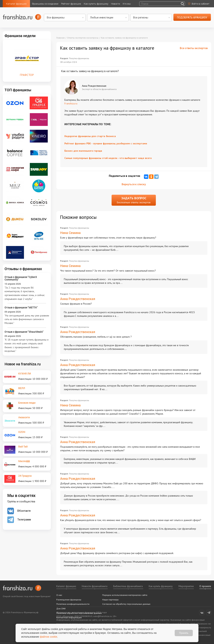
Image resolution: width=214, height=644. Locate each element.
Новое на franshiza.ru (23, 364)
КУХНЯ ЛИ (25, 373)
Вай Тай (23, 446)
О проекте (205, 586)
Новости (116, 4)
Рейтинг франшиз (71, 4)
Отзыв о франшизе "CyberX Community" (21, 278)
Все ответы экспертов (194, 48)
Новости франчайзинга (95, 586)
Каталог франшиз (16, 4)
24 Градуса (25, 476)
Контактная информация (69, 617)
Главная (60, 38)
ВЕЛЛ (22, 388)
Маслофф (24, 461)
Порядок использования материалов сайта (125, 595)
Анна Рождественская (78, 299)
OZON (22, 432)
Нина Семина (70, 233)
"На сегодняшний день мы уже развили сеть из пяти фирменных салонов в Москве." (27, 319)
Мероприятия (186, 586)
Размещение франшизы (69, 600)
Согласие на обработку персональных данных (126, 604)
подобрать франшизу (192, 18)
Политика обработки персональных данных (79, 613)
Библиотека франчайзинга (128, 586)
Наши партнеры (110, 600)
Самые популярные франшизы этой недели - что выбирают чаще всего (108, 158)
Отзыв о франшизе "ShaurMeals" (24, 332)
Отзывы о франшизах (23, 269)
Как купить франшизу (96, 4)
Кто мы (127, 4)
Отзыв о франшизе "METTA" (21, 307)
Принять (184, 633)
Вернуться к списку (134, 184)
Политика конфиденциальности (73, 604)
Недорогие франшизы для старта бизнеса (90, 136)
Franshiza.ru (71, 103)
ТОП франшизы (18, 90)
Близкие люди (27, 403)
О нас (59, 595)
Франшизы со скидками (45, 4)
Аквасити (24, 417)
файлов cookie (49, 637)
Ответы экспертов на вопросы (83, 38)
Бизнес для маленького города (83, 151)
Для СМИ (61, 609)
